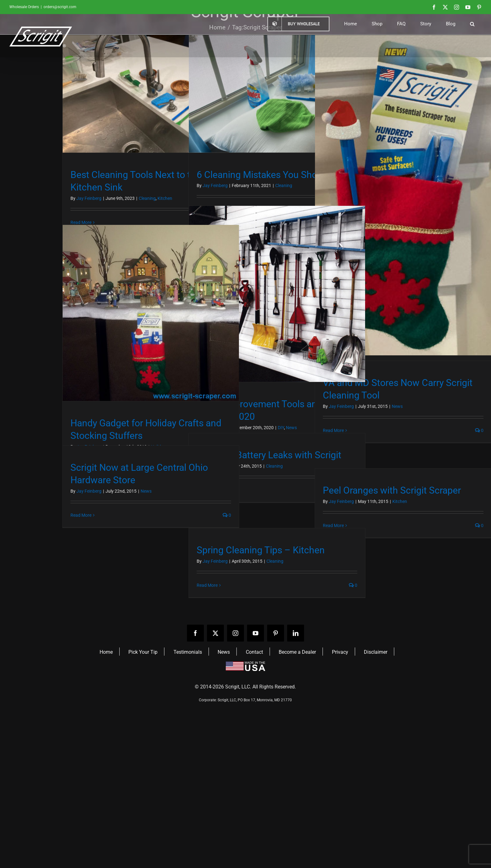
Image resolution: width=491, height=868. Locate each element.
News (397, 406)
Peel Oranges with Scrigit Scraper (392, 490)
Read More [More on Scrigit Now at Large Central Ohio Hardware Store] (81, 515)
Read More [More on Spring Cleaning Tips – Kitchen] (207, 585)
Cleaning (147, 198)
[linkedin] (296, 633)
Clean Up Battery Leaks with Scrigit (269, 455)
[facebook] (195, 633)
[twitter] (215, 633)
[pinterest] (276, 633)
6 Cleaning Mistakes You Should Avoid (276, 175)
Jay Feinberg (89, 198)
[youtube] (256, 633)
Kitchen (165, 198)
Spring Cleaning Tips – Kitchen (261, 550)
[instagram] (235, 633)
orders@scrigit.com (60, 7)
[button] (472, 24)
